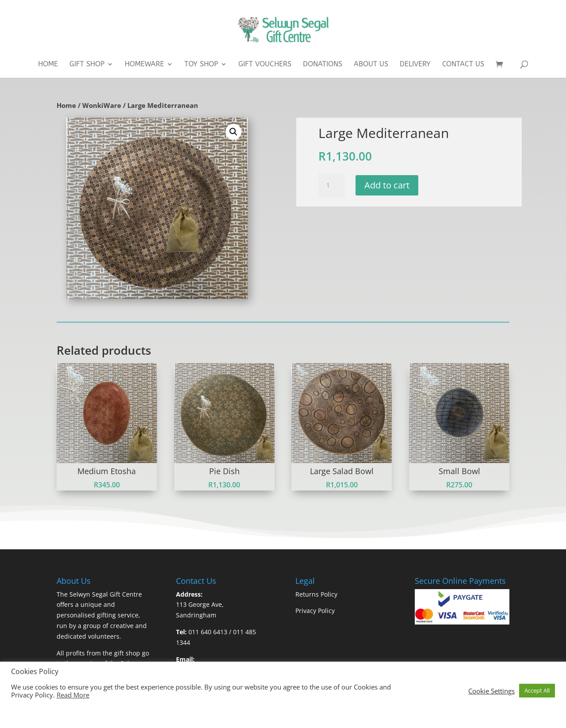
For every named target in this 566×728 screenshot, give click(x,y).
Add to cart (387, 185)
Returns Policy (316, 594)
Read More (73, 695)
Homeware (144, 65)
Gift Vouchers (265, 65)
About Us (371, 65)
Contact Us (463, 65)
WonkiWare (102, 105)
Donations (323, 65)
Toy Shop (201, 65)
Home (48, 65)
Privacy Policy (315, 611)
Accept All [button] (537, 690)
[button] (233, 132)
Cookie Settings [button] (491, 691)
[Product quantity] (332, 185)
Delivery (415, 65)
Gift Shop (87, 65)
